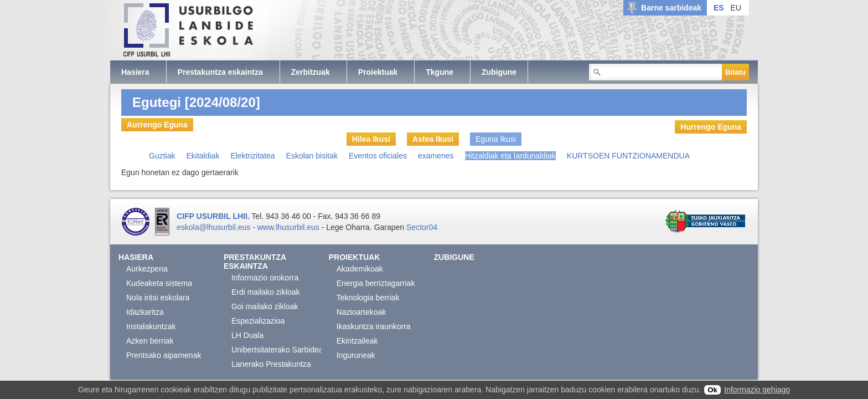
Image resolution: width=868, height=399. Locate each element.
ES (719, 8)
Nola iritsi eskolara (158, 298)
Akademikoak (360, 269)
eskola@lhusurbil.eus (213, 227)
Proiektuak (355, 257)
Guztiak (162, 156)
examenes (436, 156)
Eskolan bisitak (312, 156)
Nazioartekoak (361, 312)
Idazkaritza (145, 312)
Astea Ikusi (433, 139)
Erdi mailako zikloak (266, 292)
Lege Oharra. (349, 227)
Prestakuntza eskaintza (255, 262)
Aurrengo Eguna (157, 125)
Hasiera (136, 257)
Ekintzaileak (357, 341)
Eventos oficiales (378, 156)
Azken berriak (150, 341)
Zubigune (454, 257)
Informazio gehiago (757, 390)
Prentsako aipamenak (164, 355)
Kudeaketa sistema (159, 283)
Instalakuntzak (151, 326)
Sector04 (422, 227)
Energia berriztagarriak (376, 283)
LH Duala (247, 335)
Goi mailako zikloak (265, 306)
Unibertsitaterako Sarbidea (277, 350)
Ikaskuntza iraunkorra (374, 326)
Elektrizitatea (252, 156)
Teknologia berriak (368, 298)
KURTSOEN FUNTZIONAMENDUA (628, 156)
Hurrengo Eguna (711, 127)
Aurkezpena (147, 269)
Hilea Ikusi (371, 139)
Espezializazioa (258, 321)
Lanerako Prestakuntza (271, 364)
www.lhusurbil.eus (288, 227)
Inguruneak (356, 355)
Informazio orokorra (265, 278)
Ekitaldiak (203, 156)
